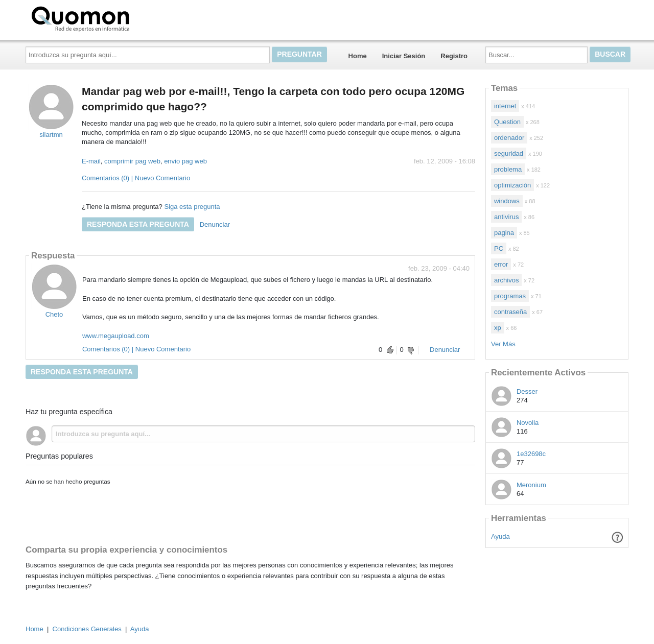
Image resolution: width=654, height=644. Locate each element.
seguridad (509, 153)
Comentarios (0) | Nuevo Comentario (136, 178)
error (501, 264)
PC (499, 248)
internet (505, 106)
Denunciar (215, 224)
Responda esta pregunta (138, 224)
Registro (454, 56)
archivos (506, 280)
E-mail (91, 161)
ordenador (509, 138)
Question (507, 122)
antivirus (506, 217)
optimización (512, 185)
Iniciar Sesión (404, 56)
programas (510, 296)
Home (358, 56)
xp (498, 328)
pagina (504, 233)
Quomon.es (113, 18)
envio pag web (185, 161)
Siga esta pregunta (192, 207)
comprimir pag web (132, 161)
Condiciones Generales (87, 629)
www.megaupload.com (116, 336)
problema (508, 169)
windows (507, 201)
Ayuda (500, 536)
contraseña (510, 312)
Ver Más (503, 344)
